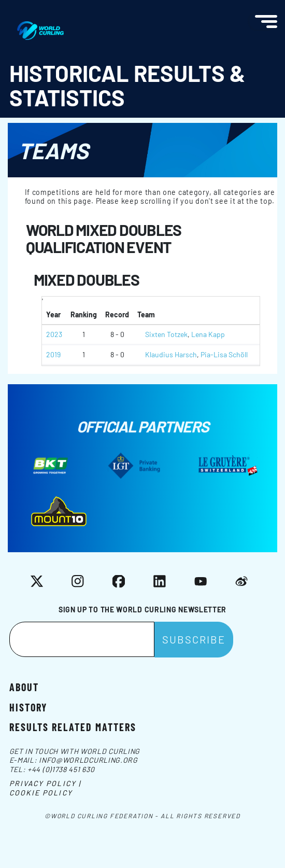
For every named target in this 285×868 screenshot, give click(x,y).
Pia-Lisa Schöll (224, 354)
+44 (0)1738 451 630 (61, 769)
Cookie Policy (41, 793)
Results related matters (73, 726)
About (24, 687)
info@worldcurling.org (88, 760)
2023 (54, 334)
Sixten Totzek (166, 334)
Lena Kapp (208, 334)
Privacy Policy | (45, 783)
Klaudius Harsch (171, 354)
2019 (53, 354)
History (28, 707)
